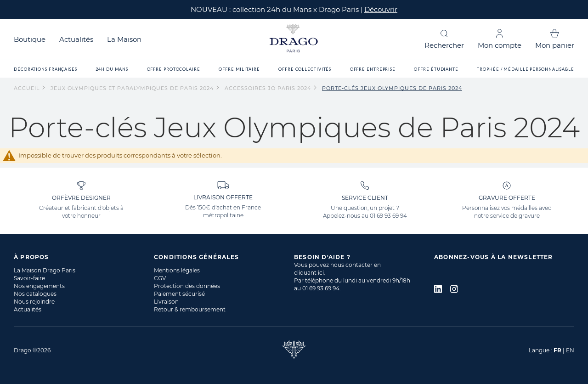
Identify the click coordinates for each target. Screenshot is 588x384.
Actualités (76, 39)
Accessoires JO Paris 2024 (269, 88)
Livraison (166, 302)
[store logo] (294, 39)
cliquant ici (309, 273)
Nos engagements (39, 286)
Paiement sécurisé (179, 294)
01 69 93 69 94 (388, 216)
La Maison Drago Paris (45, 270)
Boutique (30, 39)
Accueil (28, 88)
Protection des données (187, 286)
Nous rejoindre (34, 302)
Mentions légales (177, 270)
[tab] (84, 257)
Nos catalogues (35, 294)
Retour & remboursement (190, 309)
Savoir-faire (29, 278)
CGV (160, 278)
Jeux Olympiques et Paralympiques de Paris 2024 (133, 88)
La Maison (124, 39)
